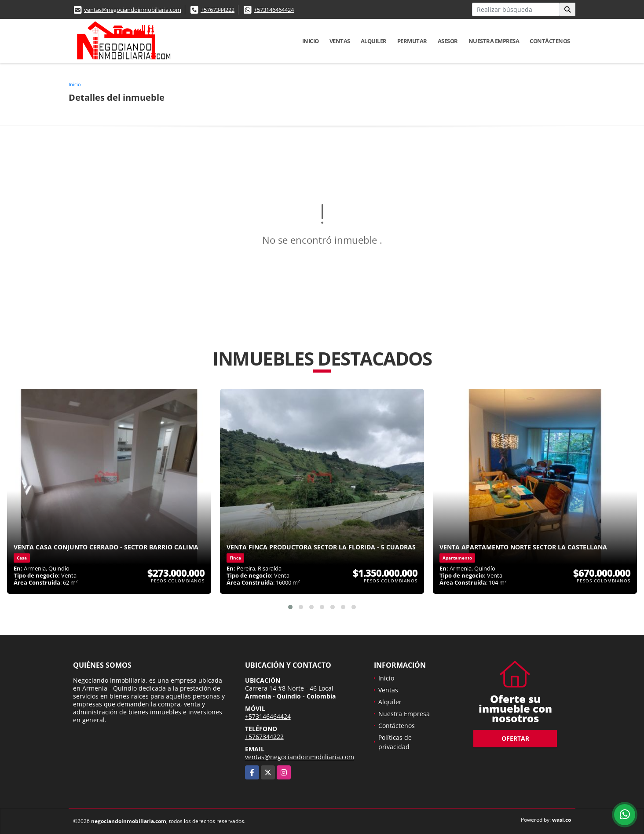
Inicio (311, 41)
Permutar (412, 41)
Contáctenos (550, 41)
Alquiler (374, 41)
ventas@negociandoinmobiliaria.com (133, 10)
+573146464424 (274, 10)
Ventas (340, 41)
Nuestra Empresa (494, 41)
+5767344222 (218, 10)
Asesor (448, 41)
